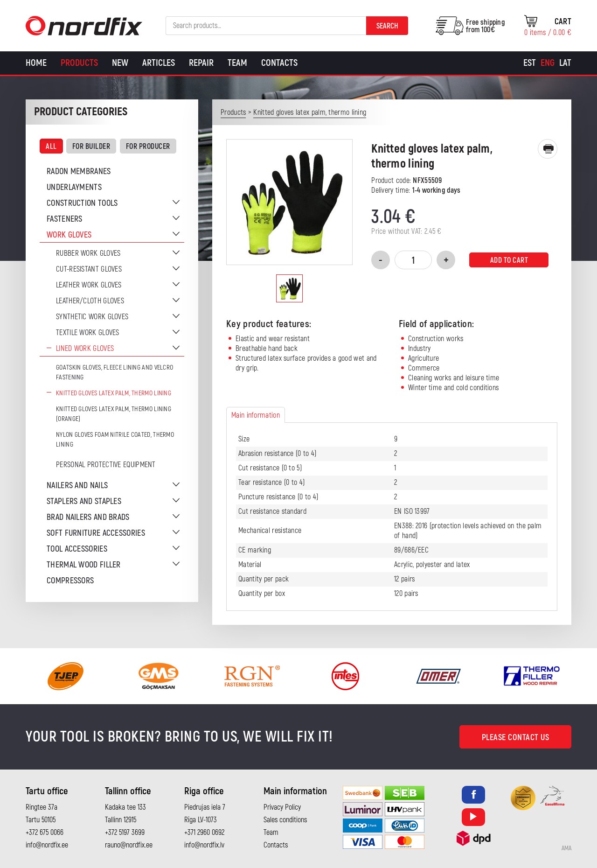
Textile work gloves (88, 333)
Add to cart (509, 260)
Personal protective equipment (106, 465)
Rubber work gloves (88, 253)
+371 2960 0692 (204, 833)
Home (36, 63)
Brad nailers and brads (88, 517)
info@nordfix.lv (204, 845)
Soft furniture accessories (96, 533)
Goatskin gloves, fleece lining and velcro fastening (115, 372)
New (120, 63)
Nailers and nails (77, 486)
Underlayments (74, 187)
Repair (201, 63)
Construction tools (82, 203)
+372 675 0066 (45, 833)
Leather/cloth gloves (90, 301)
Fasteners (65, 219)
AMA (566, 848)
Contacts (279, 63)
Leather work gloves (89, 285)
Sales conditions (285, 820)
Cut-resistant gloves (89, 269)
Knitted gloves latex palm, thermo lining (114, 393)
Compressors (70, 581)
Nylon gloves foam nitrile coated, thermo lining (115, 440)
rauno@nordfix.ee (129, 845)
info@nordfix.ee (47, 845)
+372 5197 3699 (125, 833)
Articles (159, 63)
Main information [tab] (256, 415)
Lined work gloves (85, 349)
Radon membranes (79, 171)
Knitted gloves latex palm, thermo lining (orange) (114, 414)
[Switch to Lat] (565, 63)
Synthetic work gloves (92, 317)
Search (387, 26)
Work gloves (69, 235)
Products (79, 63)
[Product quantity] (413, 260)
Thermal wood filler (84, 565)
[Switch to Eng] (548, 63)
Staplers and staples (84, 501)
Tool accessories (77, 549)
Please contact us (516, 738)
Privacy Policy (282, 807)
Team (237, 63)
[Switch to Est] (530, 63)
